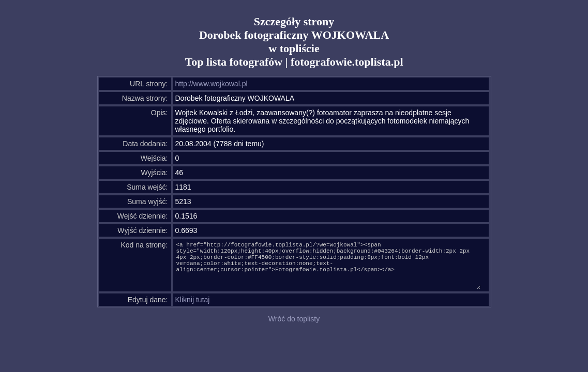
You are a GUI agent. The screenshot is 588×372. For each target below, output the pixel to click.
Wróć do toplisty (294, 319)
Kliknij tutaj (193, 300)
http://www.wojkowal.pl (212, 84)
